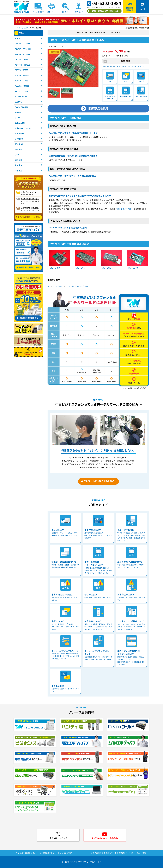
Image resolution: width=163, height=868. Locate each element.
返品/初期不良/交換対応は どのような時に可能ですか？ (31, 209)
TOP (15, 28)
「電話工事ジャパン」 (124, 209)
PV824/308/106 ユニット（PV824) (77, 286)
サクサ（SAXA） (24, 28)
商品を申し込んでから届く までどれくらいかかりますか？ (30, 201)
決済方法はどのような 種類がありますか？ (29, 193)
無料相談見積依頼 (130, 9)
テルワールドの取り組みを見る (99, 481)
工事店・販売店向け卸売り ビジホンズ (105, 11)
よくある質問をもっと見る (29, 217)
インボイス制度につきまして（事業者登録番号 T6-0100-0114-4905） (119, 853)
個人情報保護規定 (47, 853)
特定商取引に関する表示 (26, 853)
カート (143, 9)
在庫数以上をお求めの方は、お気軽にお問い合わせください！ (123, 67)
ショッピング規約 (65, 853)
